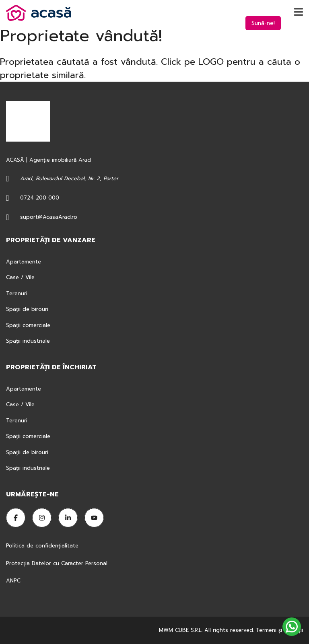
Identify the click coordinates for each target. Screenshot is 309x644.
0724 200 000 (40, 198)
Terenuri (17, 293)
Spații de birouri (27, 309)
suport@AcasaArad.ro (49, 217)
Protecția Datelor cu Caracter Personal (57, 563)
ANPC (13, 581)
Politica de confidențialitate (43, 546)
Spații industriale (28, 341)
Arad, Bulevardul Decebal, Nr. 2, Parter (69, 178)
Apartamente (24, 262)
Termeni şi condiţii (279, 630)
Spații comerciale (28, 325)
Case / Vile (20, 277)
